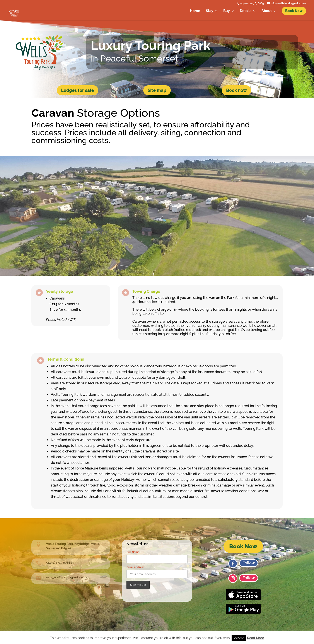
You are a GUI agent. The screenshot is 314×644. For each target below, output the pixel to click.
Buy (227, 11)
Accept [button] (239, 638)
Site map (157, 90)
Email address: (136, 567)
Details (246, 11)
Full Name (133, 552)
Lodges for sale (78, 90)
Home (195, 11)
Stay (210, 11)
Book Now (243, 546)
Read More (256, 638)
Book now (236, 90)
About (267, 11)
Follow (249, 563)
